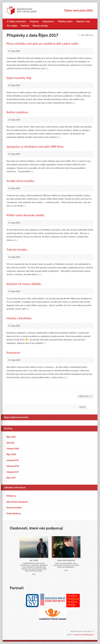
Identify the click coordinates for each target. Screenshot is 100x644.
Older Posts (85, 396)
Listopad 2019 (13, 460)
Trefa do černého (17, 250)
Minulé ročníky (40, 26)
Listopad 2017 (13, 472)
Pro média (12, 26)
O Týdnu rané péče (16, 21)
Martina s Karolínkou (19, 318)
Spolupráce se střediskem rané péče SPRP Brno (35, 147)
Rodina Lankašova (17, 112)
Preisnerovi (13, 353)
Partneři (25, 26)
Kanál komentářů (14, 508)
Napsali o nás (83, 21)
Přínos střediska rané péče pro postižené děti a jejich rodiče (43, 44)
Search (82, 407)
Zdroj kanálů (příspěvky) (17, 502)
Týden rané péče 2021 (78, 10)
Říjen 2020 (11, 454)
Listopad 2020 (13, 449)
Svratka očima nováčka (20, 181)
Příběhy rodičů (65, 21)
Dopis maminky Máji (19, 78)
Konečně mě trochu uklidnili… (25, 284)
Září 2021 (11, 443)
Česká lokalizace (14, 513)
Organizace (48, 21)
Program (34, 21)
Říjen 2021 (11, 437)
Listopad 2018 (13, 466)
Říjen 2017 (11, 478)
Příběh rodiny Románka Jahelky (26, 215)
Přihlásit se (11, 496)
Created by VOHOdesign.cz (84, 635)
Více (34, 574)
